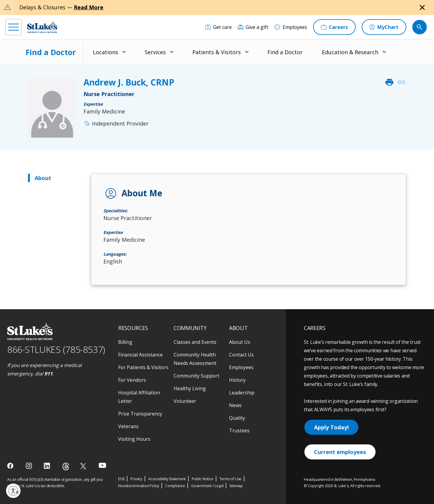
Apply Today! (331, 427)
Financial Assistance (140, 355)
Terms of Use (231, 479)
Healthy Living (190, 388)
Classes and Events (195, 342)
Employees (241, 367)
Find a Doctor (51, 52)
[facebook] (11, 466)
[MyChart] (384, 27)
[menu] (14, 27)
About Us (240, 342)
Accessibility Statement (167, 479)
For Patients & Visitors (143, 367)
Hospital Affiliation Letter (139, 397)
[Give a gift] (253, 27)
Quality (237, 418)
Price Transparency (140, 414)
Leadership (242, 393)
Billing (125, 342)
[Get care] (219, 27)
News (235, 405)
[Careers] (334, 27)
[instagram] (29, 466)
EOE (121, 479)
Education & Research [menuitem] (350, 52)
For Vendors (132, 380)
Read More (89, 7)
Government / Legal (207, 486)
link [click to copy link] (401, 82)
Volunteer (185, 401)
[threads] (66, 467)
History (237, 380)
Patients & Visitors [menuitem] (217, 52)
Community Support (197, 376)
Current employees (340, 452)
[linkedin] (47, 466)
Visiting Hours (134, 439)
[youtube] (102, 465)
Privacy (136, 479)
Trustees (239, 431)
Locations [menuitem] (105, 52)
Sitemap (236, 486)
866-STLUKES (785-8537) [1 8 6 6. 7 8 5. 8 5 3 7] (56, 349)
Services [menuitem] (155, 52)
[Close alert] (422, 8)
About (43, 178)
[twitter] (84, 466)
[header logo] (42, 27)
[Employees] (291, 27)
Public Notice (202, 479)
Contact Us (241, 355)
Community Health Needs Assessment (195, 359)
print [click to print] (389, 82)
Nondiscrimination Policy (139, 486)
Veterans (128, 426)
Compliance (175, 486)
